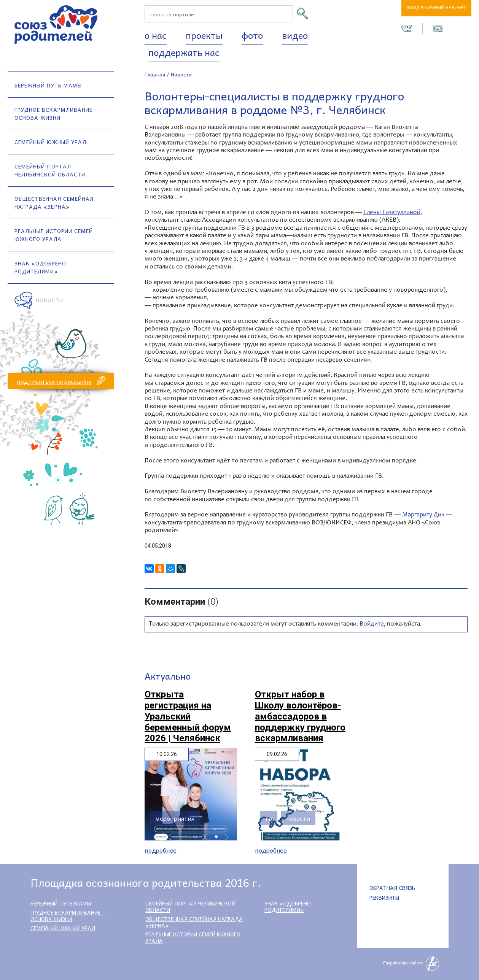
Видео (295, 35)
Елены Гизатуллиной (392, 213)
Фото (252, 35)
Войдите (372, 624)
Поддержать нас (184, 52)
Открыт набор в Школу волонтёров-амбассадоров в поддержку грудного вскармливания (300, 716)
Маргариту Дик (423, 515)
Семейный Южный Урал (50, 142)
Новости (49, 300)
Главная (155, 74)
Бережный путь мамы (48, 85)
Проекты (204, 35)
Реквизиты (384, 897)
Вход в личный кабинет (437, 8)
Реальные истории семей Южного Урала (54, 235)
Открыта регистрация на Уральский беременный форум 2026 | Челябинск (188, 716)
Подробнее (161, 850)
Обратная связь (392, 888)
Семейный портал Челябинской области (50, 170)
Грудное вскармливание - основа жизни (56, 114)
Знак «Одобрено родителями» (40, 267)
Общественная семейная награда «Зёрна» (54, 203)
